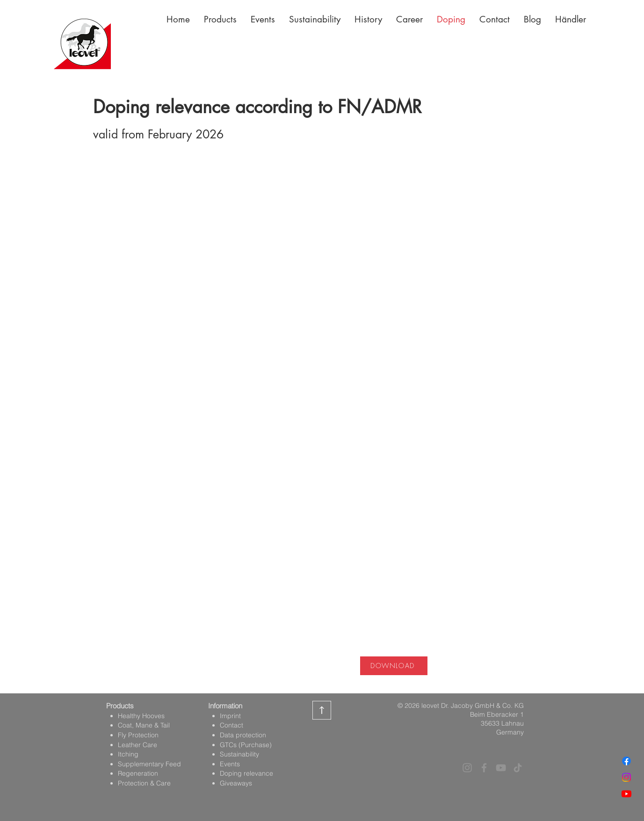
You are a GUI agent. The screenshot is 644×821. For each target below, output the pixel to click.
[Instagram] (626, 777)
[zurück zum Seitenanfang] (322, 710)
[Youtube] (626, 794)
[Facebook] (626, 761)
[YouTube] (501, 768)
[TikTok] (518, 768)
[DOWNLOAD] (394, 666)
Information (225, 706)
